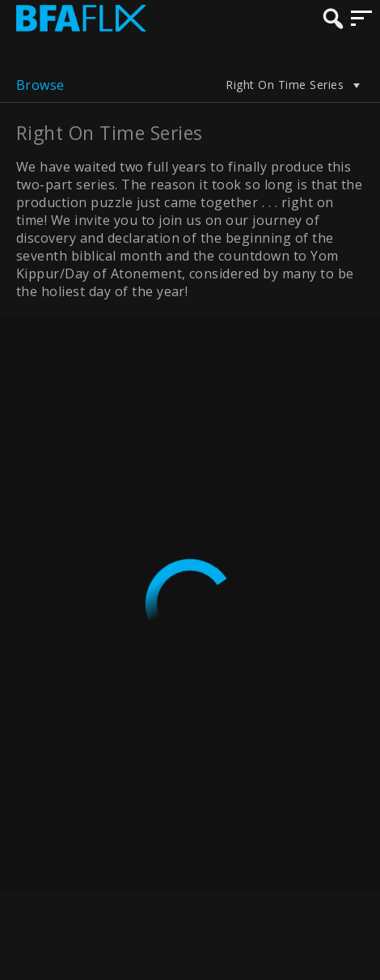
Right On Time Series (295, 85)
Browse (40, 85)
